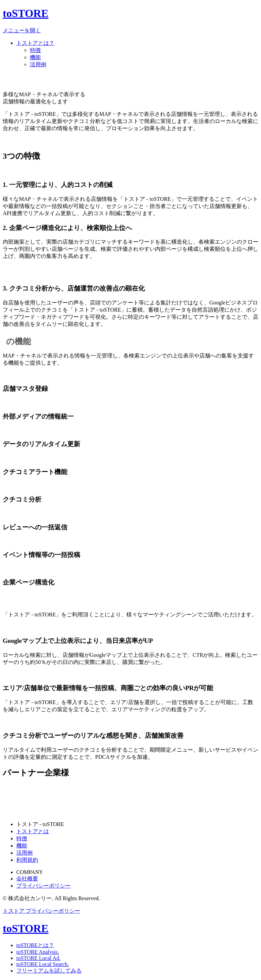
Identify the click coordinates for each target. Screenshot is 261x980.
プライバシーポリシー (43, 886)
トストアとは (33, 831)
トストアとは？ (35, 43)
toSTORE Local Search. (43, 964)
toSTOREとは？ (35, 945)
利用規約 (27, 860)
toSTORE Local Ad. (38, 958)
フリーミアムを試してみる (49, 971)
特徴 (35, 50)
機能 (35, 57)
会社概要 (27, 879)
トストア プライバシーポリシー (41, 911)
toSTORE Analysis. (38, 952)
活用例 (38, 64)
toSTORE (26, 13)
